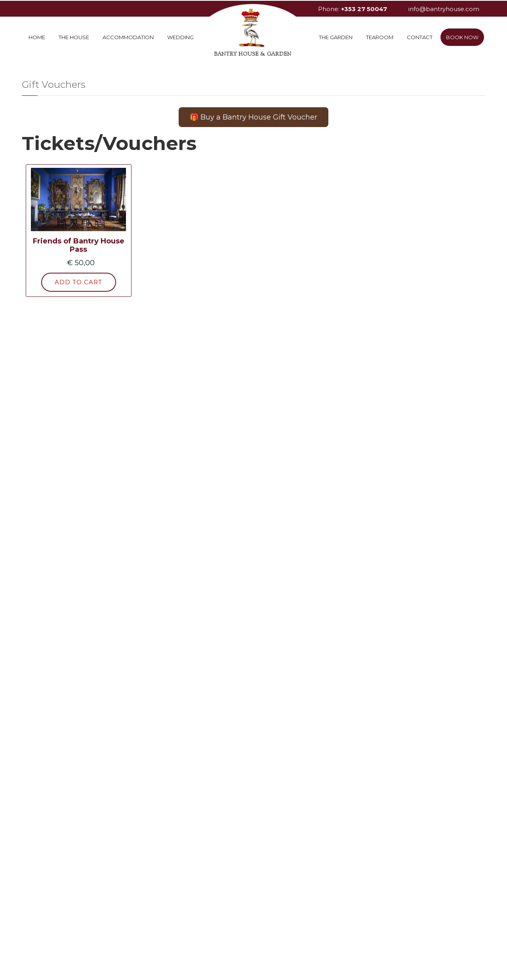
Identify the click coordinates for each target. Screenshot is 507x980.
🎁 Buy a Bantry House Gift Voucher (253, 117)
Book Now (462, 37)
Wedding (180, 37)
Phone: (353, 9)
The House (74, 37)
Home (37, 37)
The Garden (336, 37)
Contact (420, 37)
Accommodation (128, 37)
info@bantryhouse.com (444, 9)
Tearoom (380, 37)
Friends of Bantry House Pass (79, 245)
